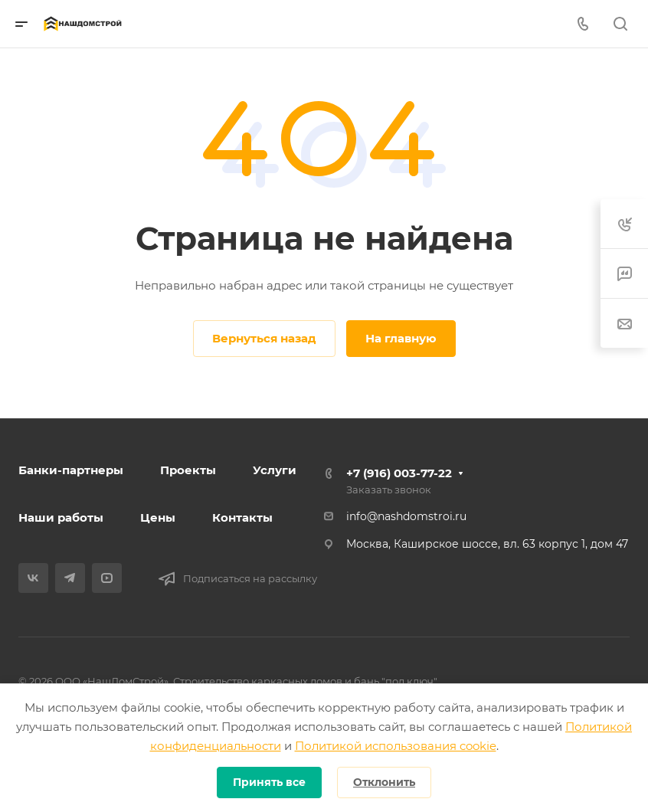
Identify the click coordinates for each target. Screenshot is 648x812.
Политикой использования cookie (396, 746)
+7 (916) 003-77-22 (399, 473)
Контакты (242, 517)
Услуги (275, 470)
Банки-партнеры (71, 470)
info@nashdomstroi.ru (406, 516)
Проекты (188, 470)
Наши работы (61, 517)
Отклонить (384, 782)
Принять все (269, 782)
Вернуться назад (264, 338)
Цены (158, 517)
